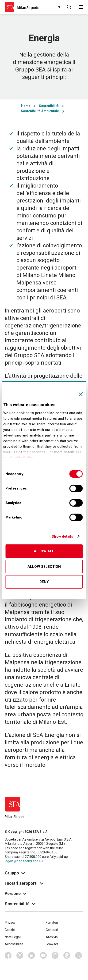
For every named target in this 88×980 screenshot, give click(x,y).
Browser (52, 944)
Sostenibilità (49, 106)
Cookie (10, 930)
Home (26, 106)
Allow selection (44, 567)
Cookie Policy (22, 458)
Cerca (69, 7)
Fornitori (52, 923)
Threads (67, 955)
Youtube (43, 955)
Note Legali (13, 937)
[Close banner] (80, 394)
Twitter (20, 955)
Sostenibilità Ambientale (40, 111)
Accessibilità (14, 944)
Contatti (52, 930)
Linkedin (32, 955)
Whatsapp (79, 955)
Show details (62, 536)
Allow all (44, 551)
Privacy (10, 923)
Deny (44, 582)
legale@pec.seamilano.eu (24, 861)
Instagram (55, 955)
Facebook (8, 955)
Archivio (52, 937)
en (58, 7)
